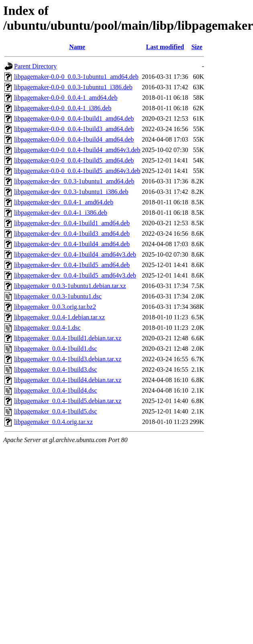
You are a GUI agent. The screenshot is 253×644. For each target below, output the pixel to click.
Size (197, 47)
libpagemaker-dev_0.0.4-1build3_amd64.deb (72, 234)
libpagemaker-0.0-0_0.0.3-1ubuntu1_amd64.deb (76, 77)
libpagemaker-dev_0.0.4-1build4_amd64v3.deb (75, 254)
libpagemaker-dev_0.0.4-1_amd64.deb (64, 202)
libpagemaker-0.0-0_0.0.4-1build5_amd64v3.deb (77, 171)
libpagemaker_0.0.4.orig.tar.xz (53, 422)
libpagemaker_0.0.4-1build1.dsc (56, 349)
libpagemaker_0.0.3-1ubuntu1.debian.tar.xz (70, 286)
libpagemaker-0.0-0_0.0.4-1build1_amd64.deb (74, 118)
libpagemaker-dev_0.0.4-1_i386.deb (61, 213)
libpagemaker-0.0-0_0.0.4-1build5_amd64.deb (74, 160)
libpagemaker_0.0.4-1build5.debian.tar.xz (68, 401)
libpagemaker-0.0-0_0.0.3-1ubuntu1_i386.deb (73, 87)
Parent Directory (35, 66)
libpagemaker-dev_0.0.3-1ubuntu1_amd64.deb (74, 181)
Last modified (165, 47)
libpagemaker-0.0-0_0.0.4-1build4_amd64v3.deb (77, 150)
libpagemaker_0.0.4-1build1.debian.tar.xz (68, 338)
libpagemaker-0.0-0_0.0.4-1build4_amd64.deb (74, 139)
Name (77, 47)
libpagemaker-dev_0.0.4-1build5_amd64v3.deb (75, 275)
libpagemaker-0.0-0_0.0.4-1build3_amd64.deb (74, 129)
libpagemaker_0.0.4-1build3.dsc (56, 369)
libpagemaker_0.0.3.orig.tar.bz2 (55, 307)
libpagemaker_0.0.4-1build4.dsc (56, 390)
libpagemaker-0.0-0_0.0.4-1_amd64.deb (66, 98)
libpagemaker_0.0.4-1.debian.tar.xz (59, 317)
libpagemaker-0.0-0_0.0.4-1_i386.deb (63, 108)
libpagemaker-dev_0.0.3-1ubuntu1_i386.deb (71, 192)
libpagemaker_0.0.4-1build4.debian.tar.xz (68, 380)
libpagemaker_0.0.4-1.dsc (47, 328)
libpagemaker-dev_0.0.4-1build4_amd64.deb (72, 244)
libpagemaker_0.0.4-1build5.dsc (56, 411)
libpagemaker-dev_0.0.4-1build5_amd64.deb (72, 265)
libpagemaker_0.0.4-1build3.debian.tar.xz (68, 359)
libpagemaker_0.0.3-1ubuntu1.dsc (58, 296)
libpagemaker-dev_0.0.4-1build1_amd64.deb (72, 223)
